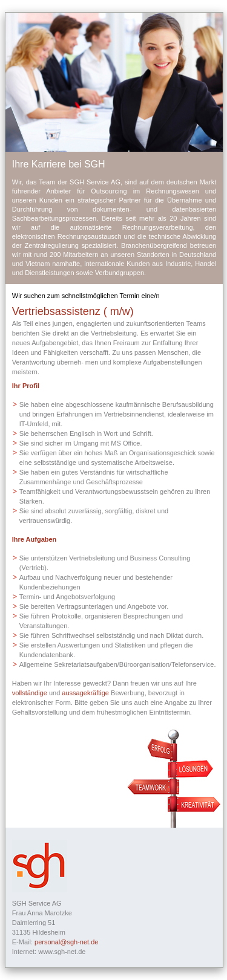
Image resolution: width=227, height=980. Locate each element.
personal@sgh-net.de (66, 942)
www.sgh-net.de (62, 952)
